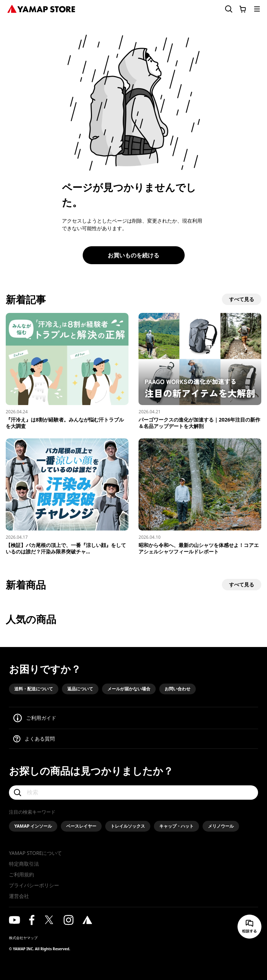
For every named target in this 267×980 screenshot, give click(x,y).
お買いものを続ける (133, 255)
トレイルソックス (128, 826)
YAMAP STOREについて (35, 853)
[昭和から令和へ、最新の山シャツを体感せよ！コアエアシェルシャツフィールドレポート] (200, 497)
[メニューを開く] (257, 9)
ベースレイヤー (81, 826)
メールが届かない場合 (129, 689)
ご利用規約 (21, 874)
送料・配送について (34, 689)
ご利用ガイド (41, 718)
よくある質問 (40, 739)
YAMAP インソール (33, 826)
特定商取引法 (24, 864)
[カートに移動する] (243, 9)
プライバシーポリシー (34, 885)
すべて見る (242, 299)
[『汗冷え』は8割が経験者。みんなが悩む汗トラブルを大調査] (67, 371)
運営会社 (19, 896)
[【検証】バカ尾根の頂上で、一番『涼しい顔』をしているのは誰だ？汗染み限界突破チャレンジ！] (67, 497)
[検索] (133, 793)
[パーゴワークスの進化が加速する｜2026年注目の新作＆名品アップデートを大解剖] (200, 371)
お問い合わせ (178, 689)
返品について (80, 689)
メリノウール (221, 826)
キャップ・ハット (176, 826)
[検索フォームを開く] (224, 9)
